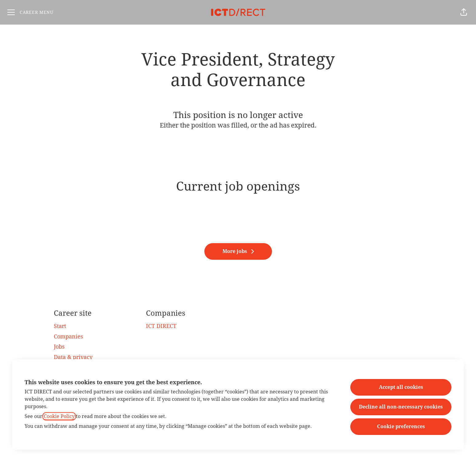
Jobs (59, 347)
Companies (68, 336)
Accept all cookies (401, 387)
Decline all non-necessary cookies (401, 407)
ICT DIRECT (161, 326)
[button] (464, 12)
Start (60, 326)
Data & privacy (73, 357)
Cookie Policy (59, 416)
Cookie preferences (401, 426)
